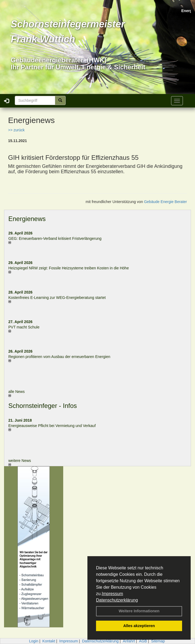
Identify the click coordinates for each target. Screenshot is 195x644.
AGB (143, 641)
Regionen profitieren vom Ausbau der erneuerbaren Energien (59, 357)
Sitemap (158, 641)
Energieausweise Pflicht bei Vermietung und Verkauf (52, 426)
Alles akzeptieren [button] (139, 626)
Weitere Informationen (139, 611)
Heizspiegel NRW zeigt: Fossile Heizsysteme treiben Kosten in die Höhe (69, 268)
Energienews (27, 219)
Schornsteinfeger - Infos (43, 406)
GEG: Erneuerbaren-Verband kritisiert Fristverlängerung (55, 238)
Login (34, 641)
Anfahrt (129, 641)
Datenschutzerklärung (117, 600)
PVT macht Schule (24, 327)
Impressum (112, 594)
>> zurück (16, 130)
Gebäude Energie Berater (165, 202)
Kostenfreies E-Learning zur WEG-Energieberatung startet (57, 298)
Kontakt (49, 641)
